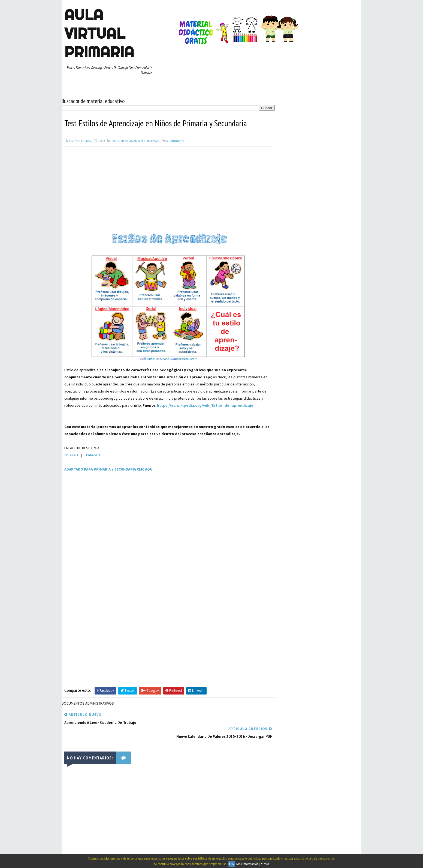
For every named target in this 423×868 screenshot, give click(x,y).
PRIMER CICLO (290, 511)
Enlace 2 (93, 455)
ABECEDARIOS (289, 416)
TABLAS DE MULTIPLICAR (324, 540)
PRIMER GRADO (317, 511)
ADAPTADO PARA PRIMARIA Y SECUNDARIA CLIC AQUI (109, 469)
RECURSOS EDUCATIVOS (296, 531)
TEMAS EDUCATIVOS (332, 550)
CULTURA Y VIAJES (321, 435)
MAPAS (346, 492)
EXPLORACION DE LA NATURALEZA (303, 473)
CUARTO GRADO (291, 435)
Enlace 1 (71, 455)
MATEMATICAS (290, 502)
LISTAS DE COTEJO (293, 492)
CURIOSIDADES (290, 445)
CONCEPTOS (329, 426)
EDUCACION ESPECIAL (295, 464)
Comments (175, 140)
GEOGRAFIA (341, 473)
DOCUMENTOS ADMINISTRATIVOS (135, 140)
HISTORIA (287, 483)
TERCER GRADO (290, 559)
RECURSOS (316, 521)
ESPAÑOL (323, 464)
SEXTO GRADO (290, 540)
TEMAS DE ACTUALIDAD (296, 550)
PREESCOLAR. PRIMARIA (323, 502)
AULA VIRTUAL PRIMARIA (99, 33)
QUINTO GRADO (291, 521)
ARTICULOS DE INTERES (296, 426)
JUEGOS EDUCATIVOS (315, 483)
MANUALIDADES (324, 492)
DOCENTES (315, 445)
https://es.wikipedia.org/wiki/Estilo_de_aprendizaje (205, 405)
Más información (247, 864)
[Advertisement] (166, 187)
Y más (265, 864)
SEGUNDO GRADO (332, 531)
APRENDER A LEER (318, 416)
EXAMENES (344, 464)
